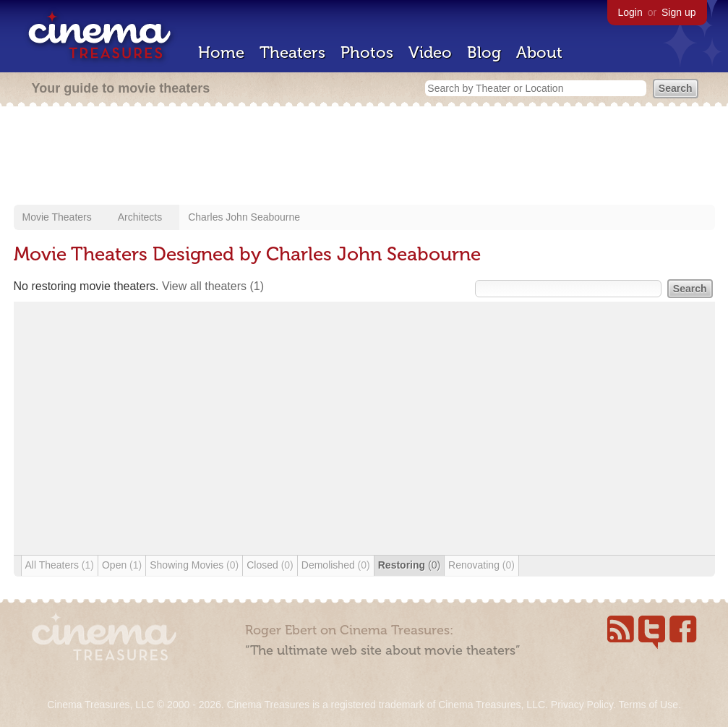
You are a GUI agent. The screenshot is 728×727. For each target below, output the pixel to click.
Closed (270, 565)
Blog (484, 52)
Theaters (292, 52)
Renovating (481, 565)
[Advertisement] (364, 157)
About (539, 52)
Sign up (678, 12)
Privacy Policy (582, 705)
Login (630, 12)
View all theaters (213, 286)
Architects (140, 217)
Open (122, 565)
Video (430, 52)
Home (221, 52)
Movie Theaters (57, 217)
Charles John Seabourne (244, 217)
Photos (367, 52)
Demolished (336, 565)
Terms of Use (648, 705)
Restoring (409, 565)
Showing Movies (194, 565)
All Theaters (60, 565)
